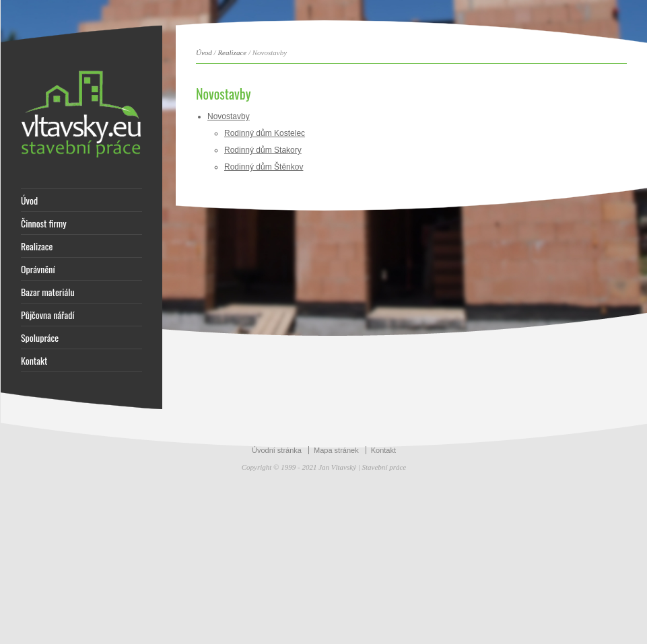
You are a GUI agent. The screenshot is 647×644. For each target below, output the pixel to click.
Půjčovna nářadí (48, 315)
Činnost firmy (44, 223)
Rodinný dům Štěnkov (264, 167)
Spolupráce (40, 338)
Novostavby (229, 116)
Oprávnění (38, 269)
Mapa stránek (336, 450)
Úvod (29, 201)
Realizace (37, 246)
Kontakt (34, 361)
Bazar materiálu (48, 292)
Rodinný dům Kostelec (265, 133)
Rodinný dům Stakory (263, 150)
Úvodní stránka (277, 450)
